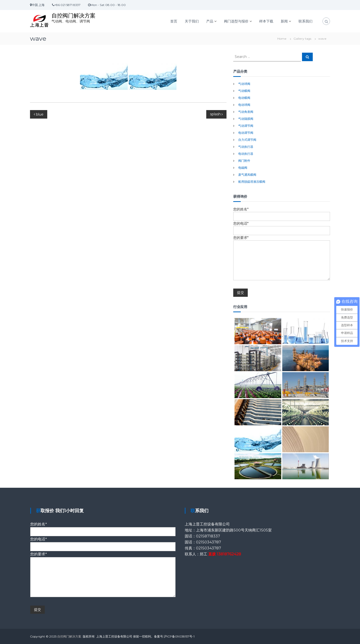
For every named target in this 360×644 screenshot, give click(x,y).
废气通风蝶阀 (247, 175)
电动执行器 (246, 154)
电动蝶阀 (244, 98)
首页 (174, 21)
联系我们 (305, 21)
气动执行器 (246, 147)
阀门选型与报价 (236, 21)
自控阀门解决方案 (73, 16)
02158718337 (208, 536)
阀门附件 (244, 161)
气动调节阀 (246, 126)
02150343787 (208, 542)
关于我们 (192, 21)
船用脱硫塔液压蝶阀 (252, 182)
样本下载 (266, 21)
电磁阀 (243, 168)
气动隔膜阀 (246, 119)
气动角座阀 (246, 112)
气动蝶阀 (244, 91)
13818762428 (229, 554)
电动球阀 (244, 105)
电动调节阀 (246, 133)
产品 (210, 21)
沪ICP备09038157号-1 (179, 636)
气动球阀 (244, 84)
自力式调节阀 (247, 140)
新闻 (284, 21)
